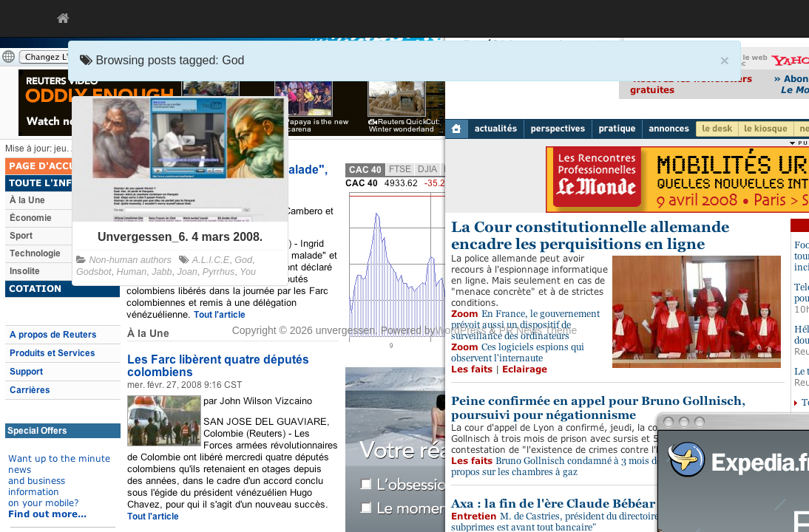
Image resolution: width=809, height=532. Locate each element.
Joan (187, 272)
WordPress (461, 330)
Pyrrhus (219, 272)
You (248, 272)
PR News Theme (538, 330)
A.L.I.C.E (211, 260)
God (243, 260)
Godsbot (94, 272)
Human (132, 272)
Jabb (162, 272)
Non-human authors (131, 260)
